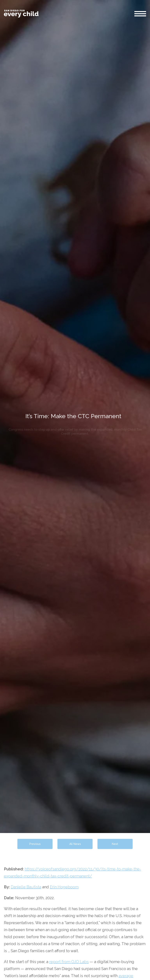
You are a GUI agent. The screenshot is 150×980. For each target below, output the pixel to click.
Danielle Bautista (26, 887)
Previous (35, 844)
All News (75, 844)
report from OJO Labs (69, 962)
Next (115, 844)
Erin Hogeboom (64, 887)
